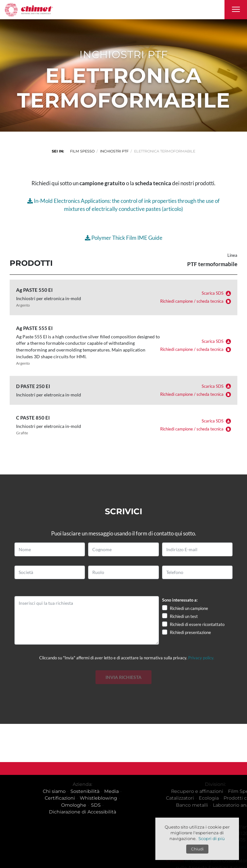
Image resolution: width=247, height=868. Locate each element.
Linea (232, 255)
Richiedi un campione (189, 608)
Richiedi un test (184, 616)
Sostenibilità (112, 791)
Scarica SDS (216, 293)
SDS (123, 805)
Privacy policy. (201, 658)
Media (139, 791)
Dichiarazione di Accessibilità (110, 812)
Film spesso (82, 151)
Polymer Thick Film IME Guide (124, 238)
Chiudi (197, 849)
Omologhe (101, 805)
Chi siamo (82, 791)
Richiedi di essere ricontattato (197, 624)
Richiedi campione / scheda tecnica (196, 301)
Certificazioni (87, 798)
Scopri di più (212, 838)
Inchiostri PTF (114, 151)
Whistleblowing (126, 798)
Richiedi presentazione (190, 632)
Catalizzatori (220, 798)
